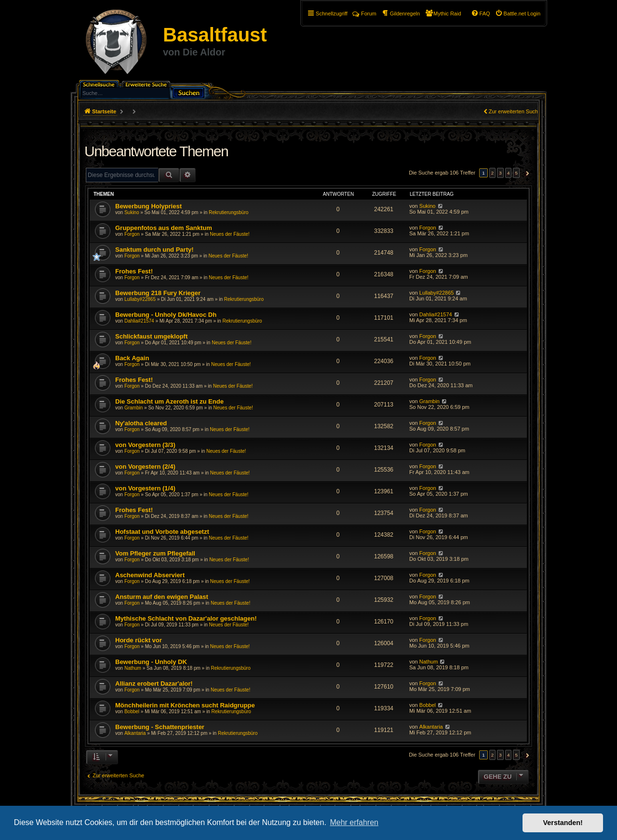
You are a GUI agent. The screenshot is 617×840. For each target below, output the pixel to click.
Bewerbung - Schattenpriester (160, 727)
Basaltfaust (215, 35)
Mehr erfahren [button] (354, 822)
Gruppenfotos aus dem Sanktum (164, 228)
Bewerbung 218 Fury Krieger (158, 293)
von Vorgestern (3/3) (145, 445)
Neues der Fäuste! (229, 234)
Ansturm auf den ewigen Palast (162, 597)
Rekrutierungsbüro (228, 212)
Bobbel (132, 711)
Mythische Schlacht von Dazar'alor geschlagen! (186, 618)
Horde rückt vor (139, 640)
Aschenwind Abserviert (150, 575)
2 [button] (493, 173)
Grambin (134, 408)
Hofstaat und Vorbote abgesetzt (162, 532)
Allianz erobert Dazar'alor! (154, 684)
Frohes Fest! (134, 271)
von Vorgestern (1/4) (145, 488)
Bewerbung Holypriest (148, 206)
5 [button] (516, 173)
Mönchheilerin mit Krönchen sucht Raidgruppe (185, 705)
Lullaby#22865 (140, 299)
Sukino (132, 212)
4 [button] (509, 173)
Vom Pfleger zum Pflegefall (155, 553)
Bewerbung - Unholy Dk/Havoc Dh (166, 315)
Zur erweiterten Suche (515, 111)
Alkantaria (135, 733)
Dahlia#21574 (139, 321)
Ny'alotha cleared (141, 423)
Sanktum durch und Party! (154, 250)
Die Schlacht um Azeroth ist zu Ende (169, 401)
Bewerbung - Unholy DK (151, 662)
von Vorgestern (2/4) (145, 467)
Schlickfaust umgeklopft (151, 336)
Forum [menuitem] (364, 14)
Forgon (132, 234)
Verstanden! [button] (563, 823)
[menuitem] (518, 14)
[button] (526, 173)
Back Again (132, 358)
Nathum (133, 668)
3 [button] (500, 173)
